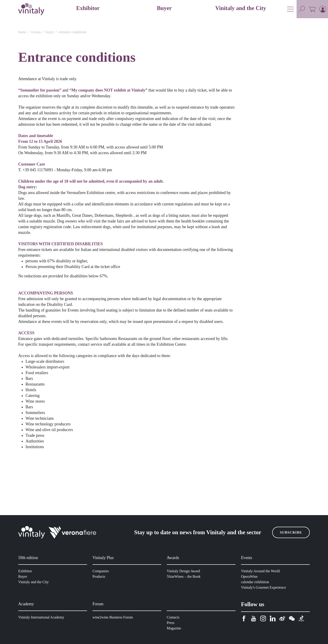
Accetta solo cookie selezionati (164, 376)
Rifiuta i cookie (99, 376)
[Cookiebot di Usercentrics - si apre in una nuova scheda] (242, 265)
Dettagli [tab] (164, 280)
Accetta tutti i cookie (229, 376)
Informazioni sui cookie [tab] (232, 280)
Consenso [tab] (96, 280)
